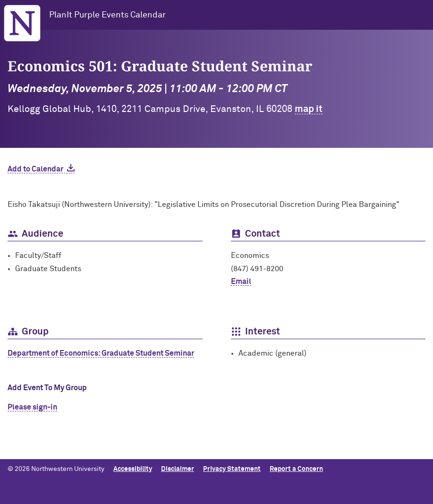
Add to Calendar (35, 169)
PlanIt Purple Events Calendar (107, 15)
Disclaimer (178, 469)
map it (309, 109)
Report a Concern (296, 469)
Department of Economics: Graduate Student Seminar (101, 353)
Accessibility (133, 469)
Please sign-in (32, 407)
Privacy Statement (232, 469)
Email (241, 282)
